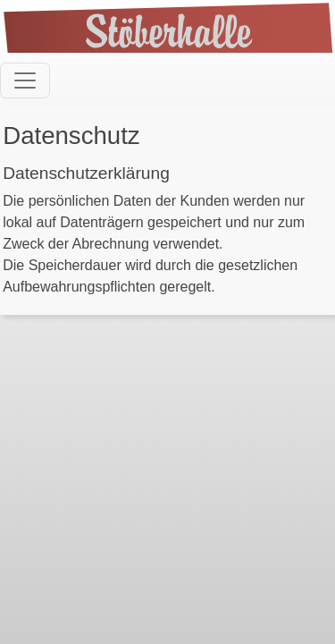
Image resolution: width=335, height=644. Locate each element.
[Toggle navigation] (25, 80)
